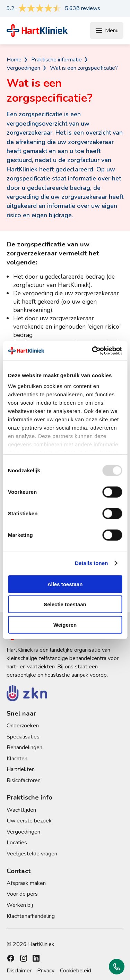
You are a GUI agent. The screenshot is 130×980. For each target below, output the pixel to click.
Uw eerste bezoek (29, 821)
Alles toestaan (65, 584)
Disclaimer (19, 971)
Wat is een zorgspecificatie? (84, 68)
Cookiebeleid (76, 971)
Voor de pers (22, 894)
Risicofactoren (24, 780)
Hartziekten (21, 769)
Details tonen (91, 563)
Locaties (17, 843)
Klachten (17, 759)
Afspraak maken (26, 883)
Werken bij (20, 905)
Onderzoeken (23, 726)
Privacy (46, 971)
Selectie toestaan (65, 604)
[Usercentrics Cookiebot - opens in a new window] (93, 351)
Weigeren (65, 624)
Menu (107, 31)
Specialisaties (23, 737)
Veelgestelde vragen (32, 854)
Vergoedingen (23, 68)
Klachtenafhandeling (31, 916)
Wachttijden (21, 810)
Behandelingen (24, 747)
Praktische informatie (57, 60)
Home (14, 60)
